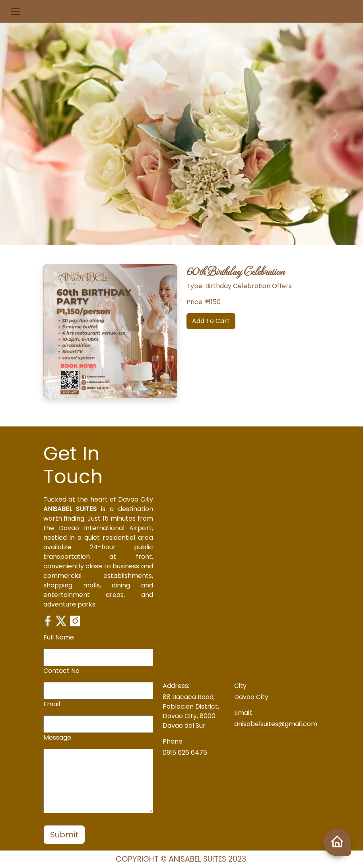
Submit (64, 835)
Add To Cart (211, 321)
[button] (15, 11)
